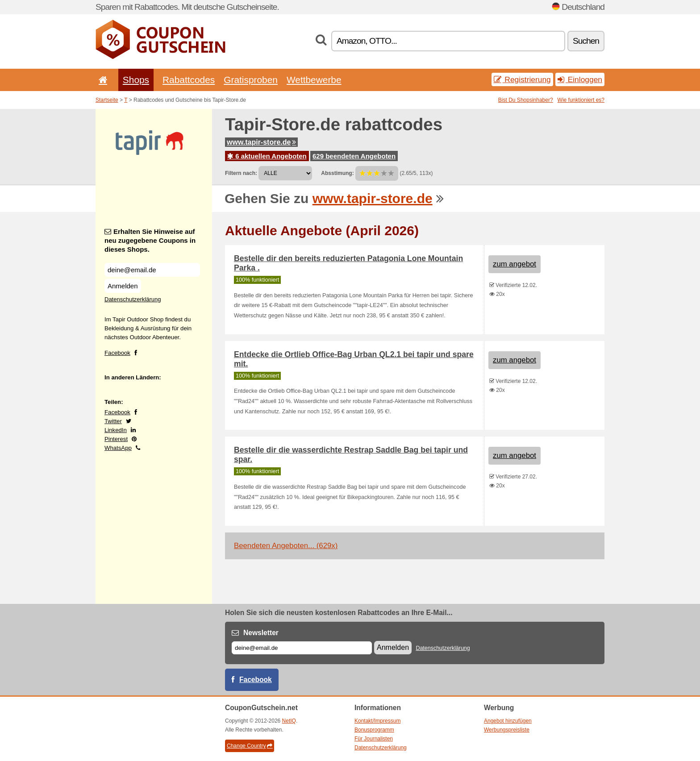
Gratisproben (251, 80)
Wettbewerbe (314, 80)
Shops (136, 80)
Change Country (250, 746)
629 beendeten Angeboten (354, 156)
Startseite (107, 100)
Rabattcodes (189, 80)
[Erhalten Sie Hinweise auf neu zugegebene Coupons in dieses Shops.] (152, 270)
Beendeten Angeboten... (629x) (286, 546)
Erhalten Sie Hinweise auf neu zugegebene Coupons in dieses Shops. (150, 240)
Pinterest (116, 439)
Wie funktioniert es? (581, 100)
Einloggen (580, 79)
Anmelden (123, 286)
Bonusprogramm (374, 730)
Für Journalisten (374, 739)
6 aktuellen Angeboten (267, 156)
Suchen (586, 41)
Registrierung (522, 79)
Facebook (117, 353)
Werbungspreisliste (507, 730)
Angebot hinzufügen (508, 721)
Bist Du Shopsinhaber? (526, 100)
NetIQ (289, 721)
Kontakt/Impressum (377, 721)
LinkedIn (116, 430)
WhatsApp (118, 448)
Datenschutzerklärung (133, 299)
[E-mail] (302, 648)
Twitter (113, 421)
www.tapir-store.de (261, 142)
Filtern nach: (241, 173)
